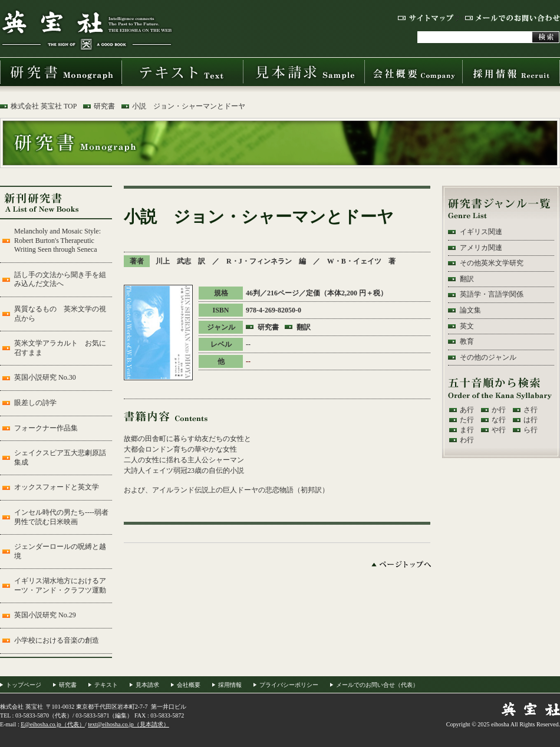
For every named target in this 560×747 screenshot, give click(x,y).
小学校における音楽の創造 (57, 640)
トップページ (24, 685)
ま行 (467, 430)
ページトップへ (401, 564)
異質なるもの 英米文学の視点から (60, 314)
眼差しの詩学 (35, 403)
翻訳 (304, 327)
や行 (499, 430)
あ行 (467, 410)
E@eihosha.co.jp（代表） (53, 724)
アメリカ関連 (481, 248)
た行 (467, 420)
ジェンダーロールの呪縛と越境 (60, 551)
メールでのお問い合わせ (513, 18)
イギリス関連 (481, 232)
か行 (499, 410)
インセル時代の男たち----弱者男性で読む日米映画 (61, 517)
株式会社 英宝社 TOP (44, 106)
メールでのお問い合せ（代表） (377, 685)
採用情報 (511, 72)
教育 (467, 341)
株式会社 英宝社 (87, 30)
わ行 (467, 440)
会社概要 (413, 72)
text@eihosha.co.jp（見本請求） (129, 724)
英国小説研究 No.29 (45, 615)
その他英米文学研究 (492, 263)
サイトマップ (426, 18)
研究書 (61, 72)
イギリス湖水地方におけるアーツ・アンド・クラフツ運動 (60, 585)
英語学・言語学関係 (492, 294)
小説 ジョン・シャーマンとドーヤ (189, 106)
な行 (499, 420)
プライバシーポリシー (289, 685)
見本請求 (304, 72)
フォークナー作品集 (46, 428)
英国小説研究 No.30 (45, 377)
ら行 (531, 430)
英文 (467, 326)
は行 (531, 420)
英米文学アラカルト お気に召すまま (60, 348)
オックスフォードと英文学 (57, 487)
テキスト (182, 72)
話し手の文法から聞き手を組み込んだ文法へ (60, 279)
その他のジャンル (488, 357)
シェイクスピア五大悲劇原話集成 (60, 458)
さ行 (531, 410)
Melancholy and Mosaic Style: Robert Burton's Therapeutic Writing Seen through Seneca (57, 240)
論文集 (470, 310)
